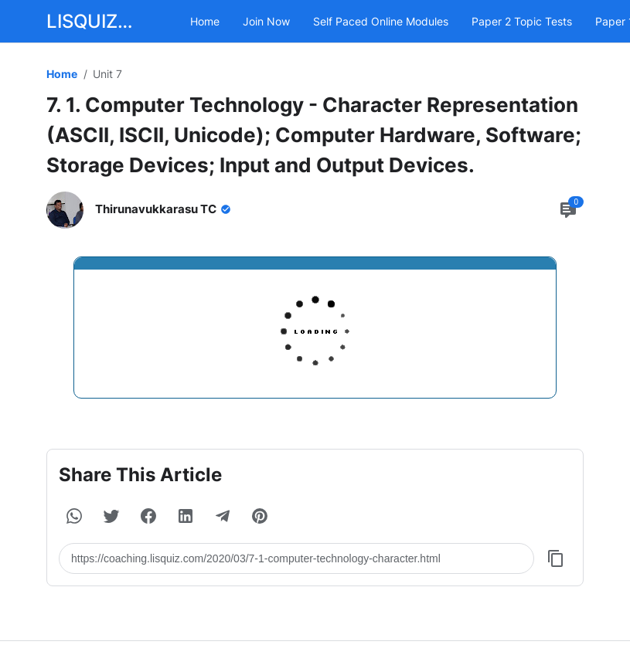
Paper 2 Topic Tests (522, 21)
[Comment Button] (568, 210)
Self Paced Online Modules (381, 21)
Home (205, 21)
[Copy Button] (556, 558)
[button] (74, 516)
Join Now (266, 21)
